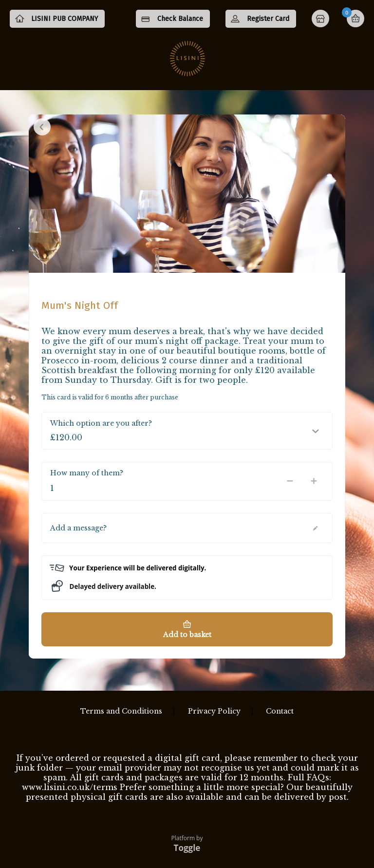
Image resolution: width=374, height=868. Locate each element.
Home (321, 19)
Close (42, 134)
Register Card (268, 19)
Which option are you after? (101, 431)
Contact (280, 711)
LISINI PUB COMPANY (73, 37)
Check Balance (180, 19)
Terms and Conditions (121, 711)
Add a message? (78, 535)
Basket (355, 19)
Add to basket (187, 642)
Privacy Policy (214, 711)
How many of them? (87, 480)
